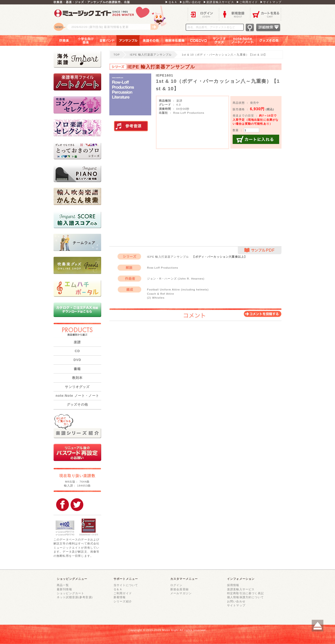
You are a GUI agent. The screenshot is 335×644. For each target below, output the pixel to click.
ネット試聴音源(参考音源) (75, 597)
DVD (77, 360)
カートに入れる (256, 139)
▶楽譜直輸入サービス (219, 2)
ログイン (203, 14)
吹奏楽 (61, 40)
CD (77, 351)
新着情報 (120, 597)
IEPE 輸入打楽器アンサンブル (151, 55)
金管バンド (107, 40)
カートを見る (266, 14)
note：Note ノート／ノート (243, 40)
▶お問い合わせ (190, 2)
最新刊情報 (64, 589)
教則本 (77, 378)
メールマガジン (181, 593)
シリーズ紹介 (123, 601)
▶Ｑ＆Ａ (171, 2)
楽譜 (77, 342)
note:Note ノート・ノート (77, 396)
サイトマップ (236, 605)
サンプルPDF (260, 250)
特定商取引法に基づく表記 (245, 593)
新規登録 (234, 14)
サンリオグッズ (219, 40)
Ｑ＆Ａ (118, 589)
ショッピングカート (70, 593)
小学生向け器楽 (86, 40)
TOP (117, 55)
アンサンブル (128, 40)
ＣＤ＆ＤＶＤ (199, 40)
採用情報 (233, 585)
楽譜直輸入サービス (241, 589)
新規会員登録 (179, 589)
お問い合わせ (236, 601)
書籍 (77, 369)
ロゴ (112, 20)
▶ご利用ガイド (247, 2)
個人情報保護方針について (245, 597)
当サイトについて (126, 585)
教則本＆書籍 (175, 40)
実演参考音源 (131, 126)
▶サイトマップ (271, 2)
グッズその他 (272, 40)
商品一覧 (63, 585)
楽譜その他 (151, 40)
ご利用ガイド (123, 593)
